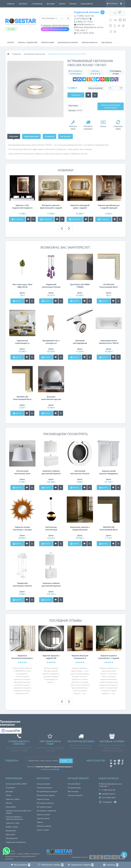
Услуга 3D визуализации (55, 29)
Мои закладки (73, 791)
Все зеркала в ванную (45, 803)
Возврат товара (12, 827)
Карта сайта (10, 834)
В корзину (17, 219)
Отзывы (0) (49, 136)
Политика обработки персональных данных (14, 818)
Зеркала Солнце (43, 799)
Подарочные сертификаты (16, 842)
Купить (17, 301)
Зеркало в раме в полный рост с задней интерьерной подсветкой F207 (109, 657)
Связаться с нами (13, 823)
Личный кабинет (74, 784)
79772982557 (82, 19)
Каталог (11, 43)
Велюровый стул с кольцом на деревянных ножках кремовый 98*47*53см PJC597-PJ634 (51, 342)
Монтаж (49, 4)
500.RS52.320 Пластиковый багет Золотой (109, 528)
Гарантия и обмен (13, 799)
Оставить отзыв (117, 72)
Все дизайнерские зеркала (47, 791)
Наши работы (63, 4)
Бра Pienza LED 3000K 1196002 (80, 286)
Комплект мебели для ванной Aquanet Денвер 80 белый (51, 585)
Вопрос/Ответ (11, 831)
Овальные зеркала (44, 826)
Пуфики (40, 822)
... (116, 43)
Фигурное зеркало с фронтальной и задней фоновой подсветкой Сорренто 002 (51, 207)
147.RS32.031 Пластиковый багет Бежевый (109, 286)
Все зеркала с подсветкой (47, 811)
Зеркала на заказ (43, 814)
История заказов (74, 788)
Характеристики (31, 136)
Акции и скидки (43, 830)
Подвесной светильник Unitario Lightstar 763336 (22, 585)
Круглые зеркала (43, 818)
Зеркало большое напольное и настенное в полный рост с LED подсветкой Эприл (80, 657)
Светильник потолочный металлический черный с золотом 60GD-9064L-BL (51, 528)
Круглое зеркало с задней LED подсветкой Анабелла (51, 657)
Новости (78, 4)
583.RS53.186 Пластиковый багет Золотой (22, 398)
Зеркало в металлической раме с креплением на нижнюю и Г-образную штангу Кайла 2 (22, 657)
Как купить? (65, 136)
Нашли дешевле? (95, 88)
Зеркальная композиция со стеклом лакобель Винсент (22, 342)
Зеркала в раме (48, 43)
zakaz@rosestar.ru (84, 24)
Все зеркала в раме (44, 807)
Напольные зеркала (45, 788)
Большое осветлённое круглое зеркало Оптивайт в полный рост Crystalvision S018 (51, 398)
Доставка (26, 4)
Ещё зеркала (107, 43)
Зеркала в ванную (90, 43)
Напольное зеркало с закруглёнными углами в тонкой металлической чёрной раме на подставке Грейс (80, 528)
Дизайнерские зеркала (68, 43)
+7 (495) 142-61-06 (84, 16)
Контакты (90, 4)
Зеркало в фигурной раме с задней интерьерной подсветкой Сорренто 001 (80, 207)
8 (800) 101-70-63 (83, 22)
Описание (14, 136)
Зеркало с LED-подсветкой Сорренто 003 (22, 207)
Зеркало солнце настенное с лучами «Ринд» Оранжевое (22, 528)
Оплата (38, 4)
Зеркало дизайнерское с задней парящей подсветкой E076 (109, 207)
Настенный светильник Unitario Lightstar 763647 (80, 472)
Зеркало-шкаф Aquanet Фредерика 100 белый (109, 472)
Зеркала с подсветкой (28, 43)
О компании (12, 4)
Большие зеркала (44, 784)
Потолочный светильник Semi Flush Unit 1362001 (22, 472)
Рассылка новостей (75, 795)
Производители (12, 838)
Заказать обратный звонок (55, 25)
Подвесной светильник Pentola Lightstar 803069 (51, 286)
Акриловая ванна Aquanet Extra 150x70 (109, 342)
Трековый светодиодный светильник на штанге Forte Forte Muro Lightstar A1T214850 (80, 342)
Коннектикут (112, 4)
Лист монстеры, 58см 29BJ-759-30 (22, 286)
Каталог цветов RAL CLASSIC (16, 784)
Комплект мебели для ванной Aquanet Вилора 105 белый (51, 472)
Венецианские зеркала (46, 795)
